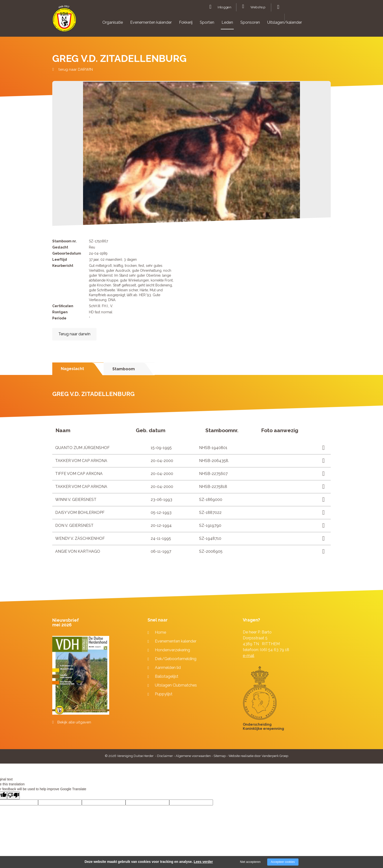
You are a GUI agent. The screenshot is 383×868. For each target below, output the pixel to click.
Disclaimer (165, 756)
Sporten (207, 22)
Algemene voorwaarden (193, 756)
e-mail (249, 656)
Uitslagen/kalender (285, 22)
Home (160, 632)
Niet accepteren (250, 862)
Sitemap (220, 756)
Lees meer (322, 448)
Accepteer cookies (283, 862)
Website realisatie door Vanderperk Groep (258, 756)
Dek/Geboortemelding (176, 659)
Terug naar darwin (74, 334)
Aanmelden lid (168, 668)
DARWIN (85, 69)
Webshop (258, 7)
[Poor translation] (13, 795)
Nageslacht (72, 369)
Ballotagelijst (167, 676)
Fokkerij (186, 22)
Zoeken (278, 7)
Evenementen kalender (151, 22)
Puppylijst (164, 694)
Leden (227, 22)
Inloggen (224, 7)
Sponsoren (250, 22)
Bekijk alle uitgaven (74, 722)
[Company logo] (64, 21)
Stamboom (124, 369)
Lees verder (203, 862)
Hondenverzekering (172, 650)
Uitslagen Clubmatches (176, 685)
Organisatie (113, 22)
